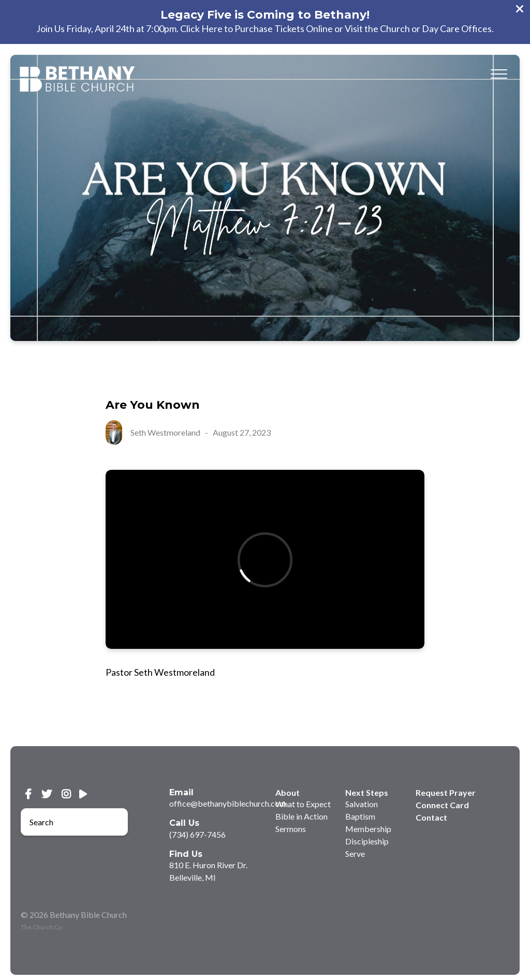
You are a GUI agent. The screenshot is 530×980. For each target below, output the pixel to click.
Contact (431, 817)
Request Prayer (446, 792)
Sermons (291, 829)
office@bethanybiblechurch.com (228, 803)
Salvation (362, 804)
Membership (368, 829)
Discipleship (367, 841)
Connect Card (442, 805)
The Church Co (41, 927)
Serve (355, 853)
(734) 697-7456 (197, 834)
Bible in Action (301, 816)
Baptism (360, 816)
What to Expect (303, 804)
